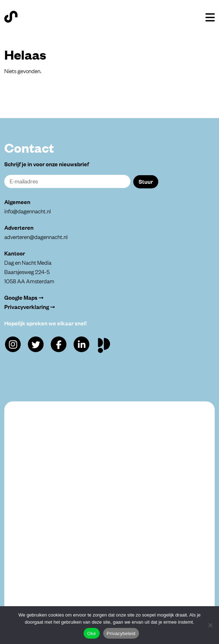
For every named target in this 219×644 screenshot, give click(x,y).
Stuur (146, 181)
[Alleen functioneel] (210, 625)
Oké (92, 633)
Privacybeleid (121, 633)
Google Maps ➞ (24, 297)
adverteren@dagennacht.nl (36, 237)
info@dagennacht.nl (28, 211)
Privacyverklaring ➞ (30, 306)
